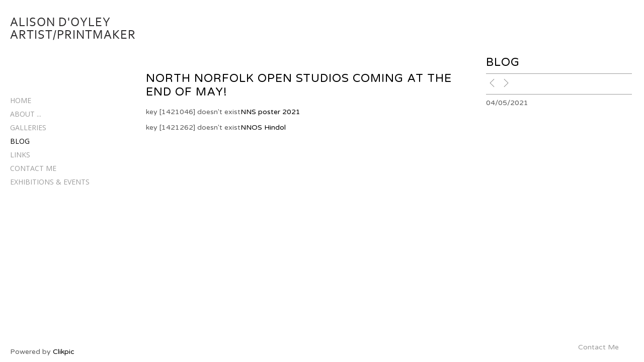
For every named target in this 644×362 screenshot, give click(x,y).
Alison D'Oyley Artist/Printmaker (73, 29)
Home (21, 100)
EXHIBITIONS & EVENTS (50, 182)
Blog (20, 141)
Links (20, 155)
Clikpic (64, 352)
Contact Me (33, 168)
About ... (26, 114)
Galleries (28, 127)
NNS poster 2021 (270, 112)
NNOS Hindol (263, 127)
